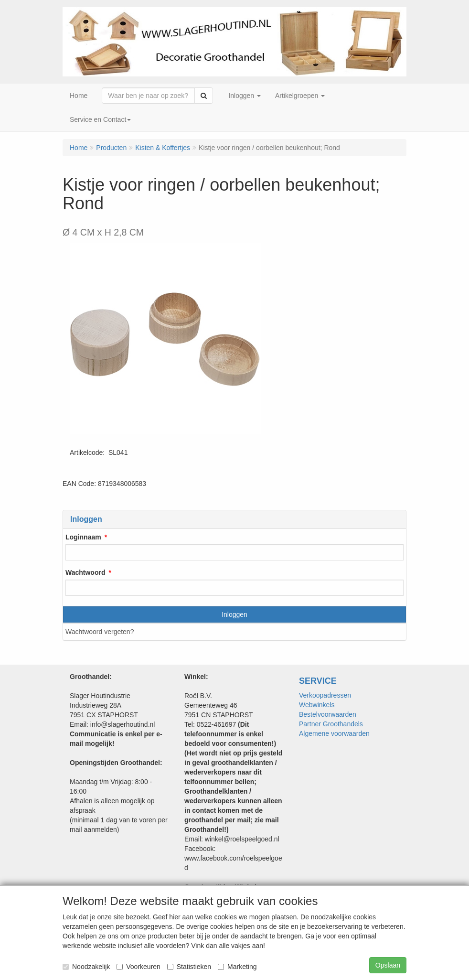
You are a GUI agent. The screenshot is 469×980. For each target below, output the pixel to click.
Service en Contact (100, 119)
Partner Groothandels (331, 724)
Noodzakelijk (86, 967)
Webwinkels (317, 705)
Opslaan (388, 965)
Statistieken (189, 967)
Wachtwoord (85, 572)
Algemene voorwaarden (334, 733)
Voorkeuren (139, 967)
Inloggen (234, 614)
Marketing (237, 967)
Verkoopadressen (325, 695)
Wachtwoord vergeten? (100, 632)
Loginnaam (83, 537)
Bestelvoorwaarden (328, 714)
